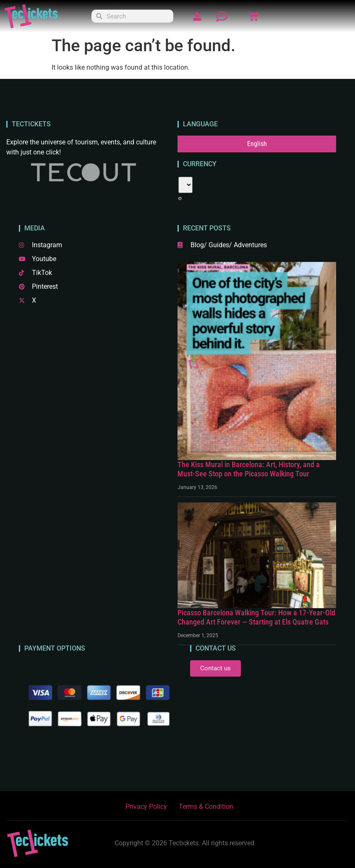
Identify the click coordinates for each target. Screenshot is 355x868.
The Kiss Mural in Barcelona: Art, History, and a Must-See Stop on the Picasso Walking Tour (249, 469)
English (257, 144)
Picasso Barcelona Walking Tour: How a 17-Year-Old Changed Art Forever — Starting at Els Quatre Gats (256, 617)
